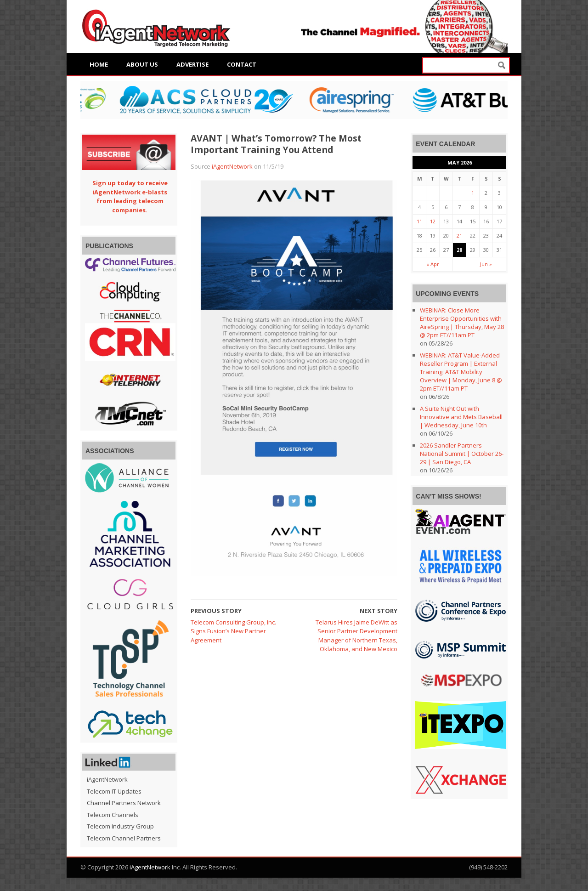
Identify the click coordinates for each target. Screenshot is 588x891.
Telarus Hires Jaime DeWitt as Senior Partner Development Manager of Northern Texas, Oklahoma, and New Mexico (356, 636)
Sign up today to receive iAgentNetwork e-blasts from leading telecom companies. (130, 196)
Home (99, 64)
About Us (142, 64)
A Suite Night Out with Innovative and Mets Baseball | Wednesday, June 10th (461, 417)
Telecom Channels (113, 815)
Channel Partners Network (124, 803)
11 (419, 221)
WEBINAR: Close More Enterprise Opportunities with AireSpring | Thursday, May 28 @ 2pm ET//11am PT (462, 323)
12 (433, 221)
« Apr (433, 264)
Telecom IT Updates (114, 791)
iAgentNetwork (232, 166)
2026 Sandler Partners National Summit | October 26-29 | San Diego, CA (462, 454)
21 (459, 236)
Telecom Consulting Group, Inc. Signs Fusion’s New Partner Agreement (233, 631)
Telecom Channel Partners (124, 838)
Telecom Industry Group (120, 826)
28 (459, 250)
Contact (242, 64)
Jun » (486, 264)
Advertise (192, 64)
